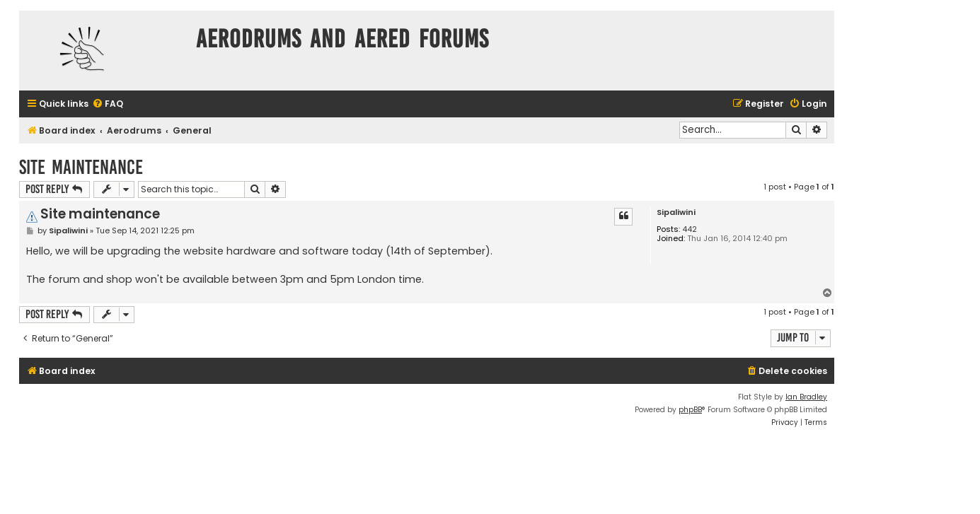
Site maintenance (81, 167)
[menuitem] (108, 104)
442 (690, 229)
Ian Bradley (806, 397)
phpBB (690, 410)
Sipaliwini (676, 212)
